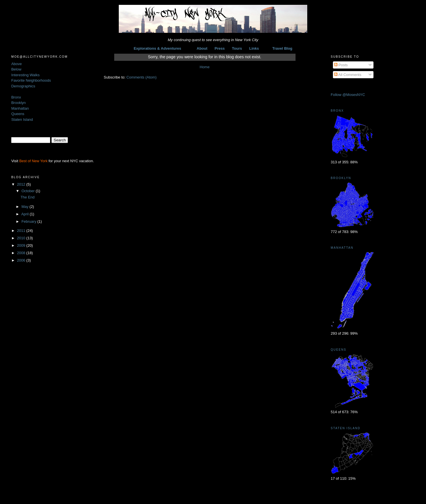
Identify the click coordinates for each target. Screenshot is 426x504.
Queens (18, 114)
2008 (22, 253)
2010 (22, 238)
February (29, 221)
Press (220, 48)
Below (16, 69)
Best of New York (33, 161)
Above (16, 64)
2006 (22, 260)
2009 (22, 245)
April (25, 214)
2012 (22, 184)
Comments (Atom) (141, 77)
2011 (22, 231)
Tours (237, 48)
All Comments (348, 75)
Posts (341, 65)
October (29, 191)
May (25, 207)
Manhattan (20, 108)
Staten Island (22, 120)
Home (205, 67)
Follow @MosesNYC (348, 95)
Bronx (16, 97)
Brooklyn (18, 103)
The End (28, 197)
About (202, 48)
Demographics (23, 86)
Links (254, 48)
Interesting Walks (25, 75)
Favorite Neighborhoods (31, 80)
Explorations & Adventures (157, 48)
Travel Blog (282, 48)
